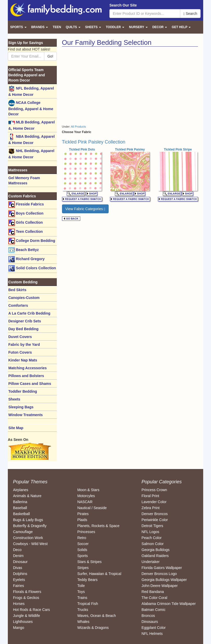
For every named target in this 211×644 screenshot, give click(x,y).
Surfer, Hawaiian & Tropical (99, 574)
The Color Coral (154, 598)
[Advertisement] (106, 86)
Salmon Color (153, 544)
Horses (19, 604)
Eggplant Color (154, 628)
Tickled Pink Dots (82, 149)
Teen (57, 27)
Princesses (86, 532)
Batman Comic (153, 610)
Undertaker (150, 562)
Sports (83, 556)
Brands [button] (40, 27)
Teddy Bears (88, 580)
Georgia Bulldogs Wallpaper (164, 580)
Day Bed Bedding (23, 329)
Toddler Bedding (23, 391)
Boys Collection (26, 214)
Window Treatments (26, 415)
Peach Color (151, 538)
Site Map (16, 428)
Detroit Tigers (152, 526)
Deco (17, 550)
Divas (18, 568)
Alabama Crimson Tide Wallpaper (169, 604)
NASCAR (85, 502)
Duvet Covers (20, 337)
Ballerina (20, 502)
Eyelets (19, 580)
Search (190, 14)
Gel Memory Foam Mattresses (24, 180)
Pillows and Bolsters (26, 376)
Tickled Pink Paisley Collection (94, 142)
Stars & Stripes (89, 562)
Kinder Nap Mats (23, 360)
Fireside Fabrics (26, 205)
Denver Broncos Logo (159, 574)
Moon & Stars (88, 490)
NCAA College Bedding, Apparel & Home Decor (31, 108)
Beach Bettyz (24, 250)
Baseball (20, 508)
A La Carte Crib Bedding (29, 313)
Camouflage (23, 532)
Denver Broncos (154, 514)
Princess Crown (154, 490)
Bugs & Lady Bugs (28, 520)
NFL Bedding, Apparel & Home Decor (31, 91)
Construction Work (28, 538)
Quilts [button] (73, 27)
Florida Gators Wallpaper (162, 568)
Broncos (148, 616)
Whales (83, 622)
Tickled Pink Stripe (178, 149)
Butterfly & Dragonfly (30, 526)
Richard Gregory (26, 259)
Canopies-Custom (24, 298)
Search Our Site (123, 5)
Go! (50, 56)
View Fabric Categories (85, 209)
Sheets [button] (93, 27)
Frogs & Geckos (26, 598)
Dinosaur (20, 562)
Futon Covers (20, 352)
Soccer (83, 544)
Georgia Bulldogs (155, 550)
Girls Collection (26, 223)
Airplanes (21, 490)
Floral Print (150, 496)
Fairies (18, 586)
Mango (19, 628)
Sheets (14, 399)
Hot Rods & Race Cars (32, 610)
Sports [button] (18, 27)
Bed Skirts (17, 290)
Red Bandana (153, 592)
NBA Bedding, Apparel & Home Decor (32, 139)
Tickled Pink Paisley (130, 149)
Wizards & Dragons (93, 628)
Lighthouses (23, 622)
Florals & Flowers (27, 592)
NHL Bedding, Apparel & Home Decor (31, 154)
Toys (81, 592)
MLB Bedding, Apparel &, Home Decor (32, 125)
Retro (82, 538)
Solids (82, 550)
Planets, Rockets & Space (98, 526)
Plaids (82, 520)
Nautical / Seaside (92, 508)
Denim (18, 556)
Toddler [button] (115, 27)
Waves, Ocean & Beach (97, 616)
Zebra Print (150, 508)
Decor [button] (160, 27)
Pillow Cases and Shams (30, 384)
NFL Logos (150, 532)
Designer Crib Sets (25, 321)
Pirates (83, 514)
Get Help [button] (181, 27)
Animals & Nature (27, 496)
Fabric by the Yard (24, 345)
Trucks (83, 610)
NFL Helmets (152, 634)
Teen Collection (26, 232)
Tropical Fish (88, 604)
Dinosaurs (150, 622)
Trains (82, 598)
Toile (81, 586)
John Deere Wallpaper (160, 586)
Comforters (18, 305)
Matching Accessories (27, 368)
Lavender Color (154, 502)
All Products (78, 127)
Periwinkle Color (155, 520)
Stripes (83, 568)
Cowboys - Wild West (30, 544)
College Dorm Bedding (32, 241)
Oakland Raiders (155, 556)
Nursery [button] (138, 27)
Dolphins (20, 574)
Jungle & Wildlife (27, 616)
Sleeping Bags (21, 407)
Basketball (21, 514)
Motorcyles (86, 496)
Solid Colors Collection (32, 268)
